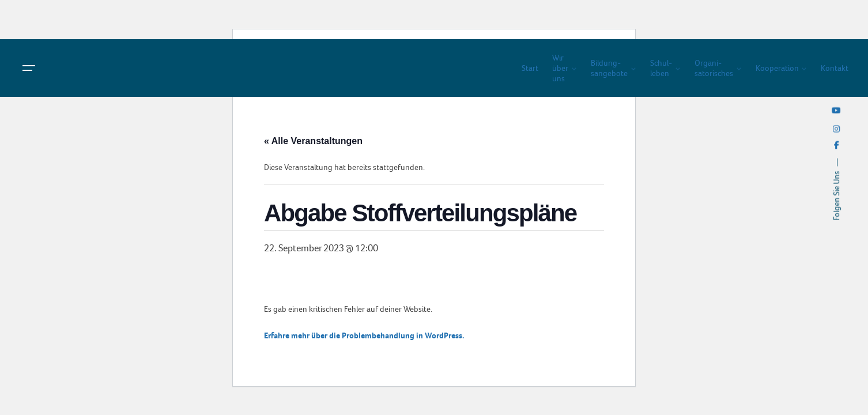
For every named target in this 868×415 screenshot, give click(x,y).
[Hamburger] (29, 68)
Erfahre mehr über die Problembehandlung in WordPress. (364, 336)
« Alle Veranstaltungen (313, 141)
